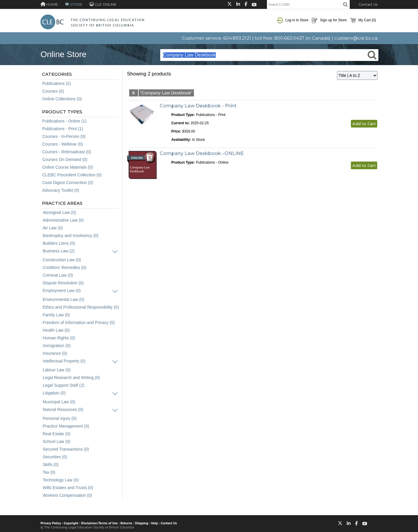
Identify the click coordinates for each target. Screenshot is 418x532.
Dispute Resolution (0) (63, 283)
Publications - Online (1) (64, 121)
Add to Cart (364, 124)
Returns (126, 523)
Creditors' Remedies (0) (65, 267)
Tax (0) (49, 472)
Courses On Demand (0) (65, 159)
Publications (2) (57, 83)
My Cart (363, 20)
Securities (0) (55, 457)
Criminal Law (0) (58, 275)
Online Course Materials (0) (68, 167)
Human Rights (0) (59, 338)
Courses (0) (53, 91)
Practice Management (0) (66, 426)
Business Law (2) (59, 251)
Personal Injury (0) (60, 418)
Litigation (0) (54, 393)
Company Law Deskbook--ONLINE (202, 153)
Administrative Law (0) (63, 220)
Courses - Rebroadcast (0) (67, 152)
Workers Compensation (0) (68, 495)
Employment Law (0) (62, 291)
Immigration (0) (57, 346)
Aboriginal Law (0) (60, 212)
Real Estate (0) (57, 434)
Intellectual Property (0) (64, 361)
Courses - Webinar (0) (63, 144)
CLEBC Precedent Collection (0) (72, 175)
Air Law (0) (53, 228)
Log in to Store (293, 20)
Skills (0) (51, 465)
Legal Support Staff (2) (64, 385)
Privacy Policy (51, 523)
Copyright (71, 523)
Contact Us (368, 4)
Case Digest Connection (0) (68, 183)
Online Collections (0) (62, 99)
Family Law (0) (56, 315)
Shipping (141, 523)
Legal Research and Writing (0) (72, 378)
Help (155, 523)
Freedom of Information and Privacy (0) (79, 323)
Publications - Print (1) (63, 129)
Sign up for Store (329, 20)
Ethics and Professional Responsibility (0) (81, 307)
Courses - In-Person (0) (64, 136)
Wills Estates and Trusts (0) (68, 488)
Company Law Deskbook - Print (198, 106)
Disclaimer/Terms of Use (99, 523)
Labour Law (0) (57, 370)
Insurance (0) (55, 353)
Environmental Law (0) (64, 299)
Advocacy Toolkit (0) (61, 190)
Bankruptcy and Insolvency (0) (71, 236)
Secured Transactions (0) (66, 449)
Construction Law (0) (62, 260)
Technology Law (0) (61, 480)
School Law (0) (57, 441)
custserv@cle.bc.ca (356, 38)
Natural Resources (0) (63, 410)
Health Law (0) (56, 330)
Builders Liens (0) (59, 243)
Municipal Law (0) (59, 402)
